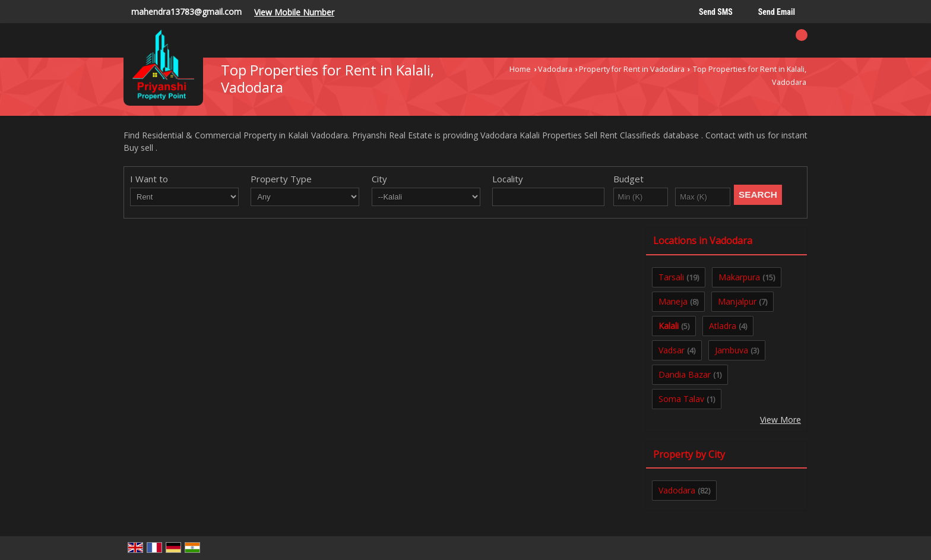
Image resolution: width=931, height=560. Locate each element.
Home (520, 69)
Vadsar (672, 350)
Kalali (669, 326)
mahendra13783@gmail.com (186, 12)
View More (780, 420)
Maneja (673, 301)
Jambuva (731, 350)
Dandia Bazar (685, 374)
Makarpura (739, 277)
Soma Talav (681, 399)
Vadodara (555, 69)
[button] (294, 12)
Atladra (723, 326)
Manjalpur (737, 301)
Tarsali (671, 277)
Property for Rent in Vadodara (632, 69)
